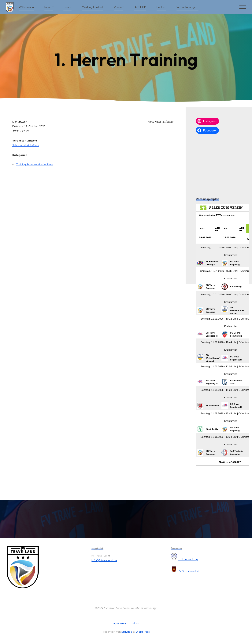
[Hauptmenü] (242, 7)
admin (135, 623)
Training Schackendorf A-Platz (35, 164)
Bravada (126, 631)
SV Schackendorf (188, 571)
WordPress (143, 631)
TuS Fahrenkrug (188, 559)
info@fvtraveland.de (104, 560)
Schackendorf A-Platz (26, 145)
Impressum (119, 623)
